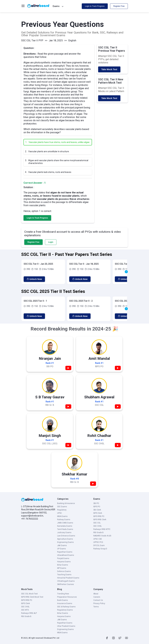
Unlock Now (34, 279)
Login (51, 242)
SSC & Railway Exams (66, 607)
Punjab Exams (63, 558)
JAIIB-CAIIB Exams (65, 523)
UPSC (60, 513)
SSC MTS (25, 610)
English (72, 40)
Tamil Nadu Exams (65, 529)
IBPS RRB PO (99, 516)
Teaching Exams (64, 575)
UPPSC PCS (98, 542)
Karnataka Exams (65, 526)
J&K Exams (62, 545)
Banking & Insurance (66, 503)
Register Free (119, 6)
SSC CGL (97, 523)
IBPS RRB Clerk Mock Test (32, 597)
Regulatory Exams (65, 610)
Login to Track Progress (95, 6)
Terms (96, 607)
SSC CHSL (98, 526)
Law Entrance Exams (66, 536)
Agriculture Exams (65, 539)
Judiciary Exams (64, 533)
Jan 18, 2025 (56, 40)
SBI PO (96, 503)
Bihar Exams (63, 565)
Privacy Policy (99, 603)
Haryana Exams (64, 562)
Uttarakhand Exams (66, 555)
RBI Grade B (98, 533)
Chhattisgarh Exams (66, 581)
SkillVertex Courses (66, 584)
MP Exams (62, 568)
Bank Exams (63, 600)
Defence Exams (64, 571)
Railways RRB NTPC (102, 529)
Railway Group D (100, 549)
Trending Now (63, 594)
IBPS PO (97, 507)
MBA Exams (62, 516)
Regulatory (62, 510)
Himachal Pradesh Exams (68, 578)
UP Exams (62, 549)
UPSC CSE (98, 539)
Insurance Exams (65, 603)
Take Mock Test (109, 69)
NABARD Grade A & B (102, 536)
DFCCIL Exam (99, 545)
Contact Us (98, 600)
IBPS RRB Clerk (100, 520)
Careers (97, 597)
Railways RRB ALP (29, 613)
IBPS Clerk (98, 513)
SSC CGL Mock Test (29, 594)
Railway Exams (64, 520)
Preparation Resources (67, 597)
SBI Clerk (97, 510)
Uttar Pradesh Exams (66, 626)
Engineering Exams (65, 542)
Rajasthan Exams (65, 552)
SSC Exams (62, 507)
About (96, 594)
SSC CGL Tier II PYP (32, 40)
